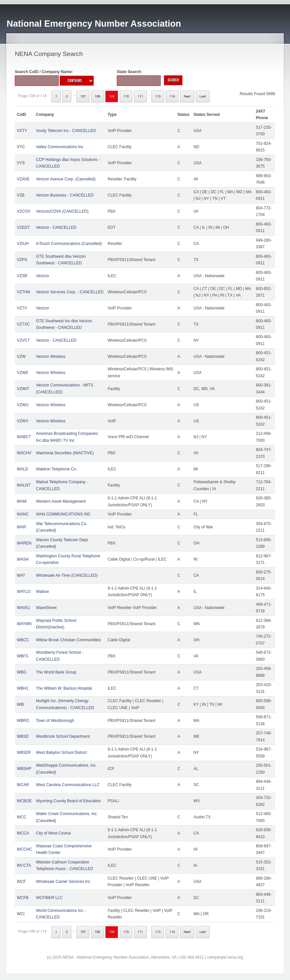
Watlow (42, 592)
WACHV (24, 453)
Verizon (43, 276)
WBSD (23, 736)
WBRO (23, 721)
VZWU (23, 405)
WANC (23, 514)
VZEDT (23, 227)
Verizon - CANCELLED (56, 227)
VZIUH (23, 244)
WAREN (24, 543)
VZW (21, 357)
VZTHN (23, 292)
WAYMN (24, 624)
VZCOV (24, 211)
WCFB (23, 898)
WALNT (24, 485)
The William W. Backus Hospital (64, 688)
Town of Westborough (55, 721)
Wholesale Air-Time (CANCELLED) (67, 575)
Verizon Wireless (51, 357)
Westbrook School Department (63, 736)
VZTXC (23, 324)
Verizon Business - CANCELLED (65, 195)
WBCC (23, 640)
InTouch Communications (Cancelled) (69, 244)
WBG (22, 672)
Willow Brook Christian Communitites (68, 640)
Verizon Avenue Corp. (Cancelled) (66, 179)
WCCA (23, 833)
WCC (22, 817)
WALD (22, 469)
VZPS (22, 260)
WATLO (24, 592)
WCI (21, 914)
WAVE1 (24, 608)
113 (158, 96)
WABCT (24, 437)
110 (126, 96)
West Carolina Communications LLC (68, 785)
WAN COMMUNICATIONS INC (63, 514)
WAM (22, 501)
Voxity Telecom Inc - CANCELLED (66, 131)
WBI (21, 704)
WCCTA (24, 865)
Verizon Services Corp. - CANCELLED (70, 292)
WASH (23, 559)
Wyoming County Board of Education (68, 801)
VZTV (22, 308)
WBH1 (23, 688)
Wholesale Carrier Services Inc (63, 882)
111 (140, 96)
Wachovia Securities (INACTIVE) (65, 453)
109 (112, 96)
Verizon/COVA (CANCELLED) (62, 211)
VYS (21, 163)
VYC (21, 147)
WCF (21, 882)
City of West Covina (53, 833)
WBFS (23, 656)
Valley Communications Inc (60, 147)
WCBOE (24, 801)
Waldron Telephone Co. (57, 469)
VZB (21, 195)
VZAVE (23, 179)
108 (97, 96)
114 (172, 96)
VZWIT (23, 389)
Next (187, 96)
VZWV (23, 421)
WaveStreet (46, 608)
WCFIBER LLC (49, 898)
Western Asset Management (61, 501)
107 (83, 96)
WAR (21, 527)
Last (203, 96)
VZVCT (23, 340)
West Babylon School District (61, 753)
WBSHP (24, 769)
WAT (21, 575)
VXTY (22, 131)
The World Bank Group (56, 672)
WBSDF (24, 753)
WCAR (23, 785)
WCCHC (24, 849)
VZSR (22, 276)
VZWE (23, 373)
